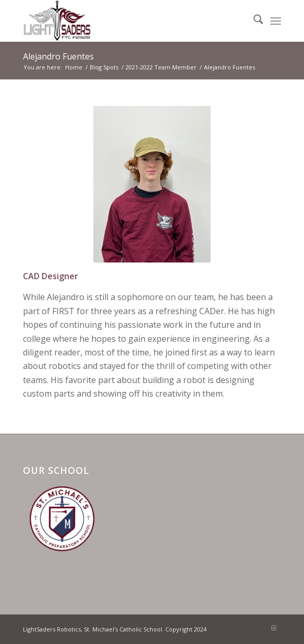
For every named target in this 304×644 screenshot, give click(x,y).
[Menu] (276, 21)
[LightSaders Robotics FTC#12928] (126, 21)
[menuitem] (253, 21)
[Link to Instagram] (273, 628)
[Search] (253, 21)
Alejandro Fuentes (58, 56)
